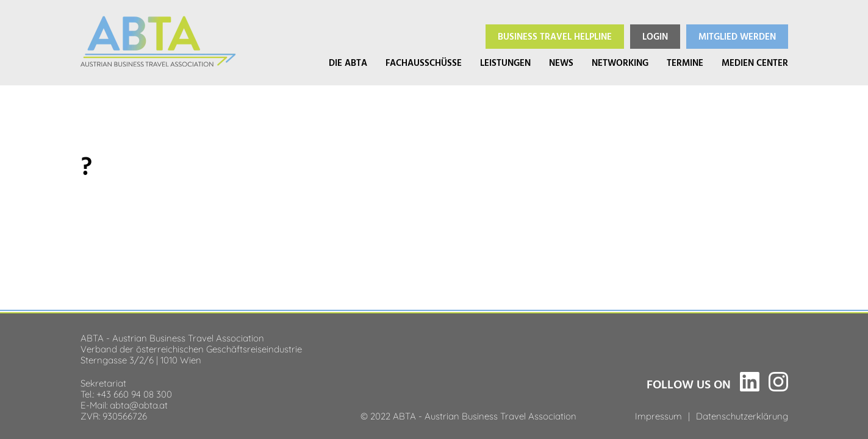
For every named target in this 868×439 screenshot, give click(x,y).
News (561, 63)
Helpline (555, 37)
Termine (685, 63)
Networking (620, 63)
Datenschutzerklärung (742, 415)
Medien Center (755, 63)
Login (655, 37)
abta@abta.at (139, 404)
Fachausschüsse (424, 63)
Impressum (658, 415)
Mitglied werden (737, 37)
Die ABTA (348, 63)
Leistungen (505, 63)
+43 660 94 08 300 (134, 393)
